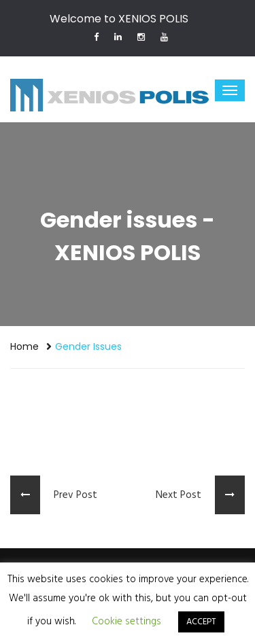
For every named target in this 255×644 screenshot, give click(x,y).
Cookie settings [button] (126, 622)
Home (24, 346)
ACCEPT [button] (201, 622)
